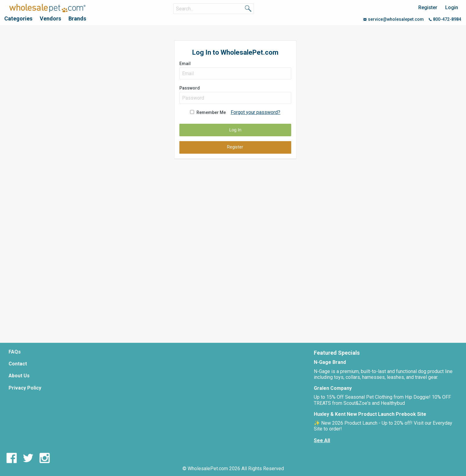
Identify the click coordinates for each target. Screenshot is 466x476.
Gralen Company (333, 388)
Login (452, 7)
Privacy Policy (25, 388)
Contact (18, 364)
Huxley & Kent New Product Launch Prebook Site (370, 414)
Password (235, 95)
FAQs (15, 352)
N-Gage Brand (330, 362)
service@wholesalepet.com (394, 19)
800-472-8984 (445, 19)
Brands (77, 18)
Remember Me (211, 112)
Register (428, 7)
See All (322, 440)
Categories (18, 18)
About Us (19, 376)
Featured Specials (337, 353)
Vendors (50, 18)
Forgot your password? (255, 112)
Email (235, 70)
